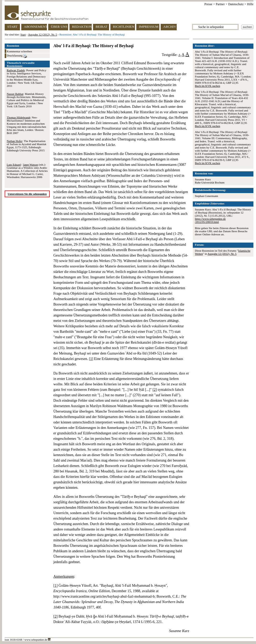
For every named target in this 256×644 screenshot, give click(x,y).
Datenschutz (236, 4)
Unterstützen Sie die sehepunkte (27, 194)
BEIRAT (102, 27)
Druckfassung (17, 56)
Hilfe (250, 4)
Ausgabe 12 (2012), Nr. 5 (42, 34)
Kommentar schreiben (19, 51)
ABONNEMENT (35, 27)
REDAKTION (82, 27)
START (12, 27)
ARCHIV (170, 27)
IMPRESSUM (149, 27)
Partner (220, 4)
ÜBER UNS (59, 27)
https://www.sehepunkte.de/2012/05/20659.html (210, 220)
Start (23, 34)
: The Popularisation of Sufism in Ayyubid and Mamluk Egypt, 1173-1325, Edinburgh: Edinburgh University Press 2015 (27, 146)
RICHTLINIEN (124, 27)
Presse (208, 4)
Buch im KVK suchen (207, 86)
